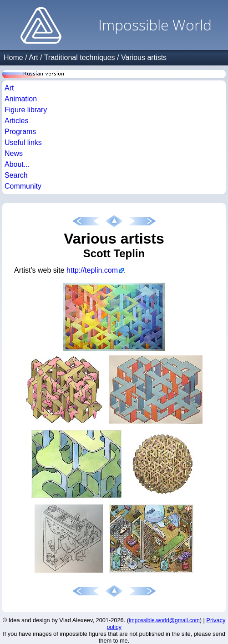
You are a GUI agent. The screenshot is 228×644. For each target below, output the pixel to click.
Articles (16, 121)
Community (23, 186)
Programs (20, 132)
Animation (21, 99)
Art (33, 57)
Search (16, 175)
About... (17, 164)
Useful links (23, 142)
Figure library (26, 110)
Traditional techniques (80, 57)
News (14, 153)
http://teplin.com (92, 270)
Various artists (144, 57)
